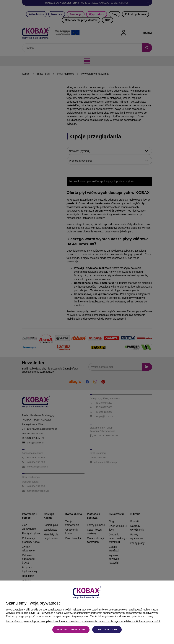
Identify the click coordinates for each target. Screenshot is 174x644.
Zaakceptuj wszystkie (71, 630)
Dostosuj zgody (107, 630)
